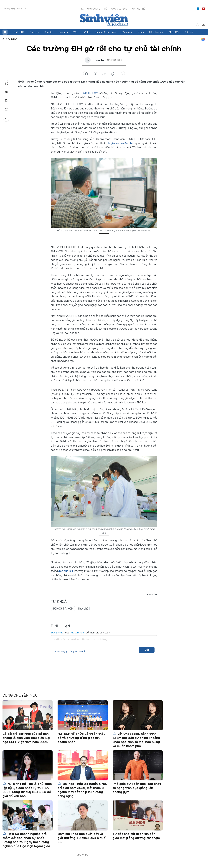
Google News (203, 39)
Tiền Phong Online (90, 9)
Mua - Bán (174, 32)
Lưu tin (6, 101)
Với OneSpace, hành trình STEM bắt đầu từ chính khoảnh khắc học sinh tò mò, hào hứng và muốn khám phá (136, 740)
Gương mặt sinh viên (105, 32)
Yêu (75, 32)
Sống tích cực (156, 32)
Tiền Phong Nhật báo (115, 9)
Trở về (6, 118)
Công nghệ (127, 32)
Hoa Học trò (138, 9)
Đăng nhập (57, 632)
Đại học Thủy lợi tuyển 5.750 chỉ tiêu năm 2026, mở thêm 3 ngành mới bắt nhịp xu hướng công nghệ (82, 790)
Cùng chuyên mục (20, 695)
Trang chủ (5, 32)
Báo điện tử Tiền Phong (104, 20)
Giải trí (86, 32)
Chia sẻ (6, 92)
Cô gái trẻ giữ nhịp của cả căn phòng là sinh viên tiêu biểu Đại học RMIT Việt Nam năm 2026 (26, 738)
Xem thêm (203, 32)
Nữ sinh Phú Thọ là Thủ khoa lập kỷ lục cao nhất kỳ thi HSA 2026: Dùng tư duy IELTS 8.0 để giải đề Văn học (27, 790)
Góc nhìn (63, 32)
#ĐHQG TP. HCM (63, 608)
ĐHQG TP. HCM (89, 93)
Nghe (6, 83)
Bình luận (6, 110)
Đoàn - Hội (19, 32)
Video (141, 32)
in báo (113, 74)
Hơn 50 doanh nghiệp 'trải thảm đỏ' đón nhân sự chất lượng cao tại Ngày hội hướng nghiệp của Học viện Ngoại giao (26, 840)
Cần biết (189, 32)
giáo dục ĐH (66, 571)
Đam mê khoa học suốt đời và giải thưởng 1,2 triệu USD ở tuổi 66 (82, 838)
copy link (104, 74)
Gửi (147, 650)
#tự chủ (83, 608)
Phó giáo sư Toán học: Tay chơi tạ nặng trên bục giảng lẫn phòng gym (137, 788)
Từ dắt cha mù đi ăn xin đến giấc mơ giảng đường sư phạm (136, 836)
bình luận (122, 74)
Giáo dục (49, 32)
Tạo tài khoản (78, 632)
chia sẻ (86, 74)
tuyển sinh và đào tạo (121, 143)
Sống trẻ (34, 32)
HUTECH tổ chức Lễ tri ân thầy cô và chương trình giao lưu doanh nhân (81, 738)
